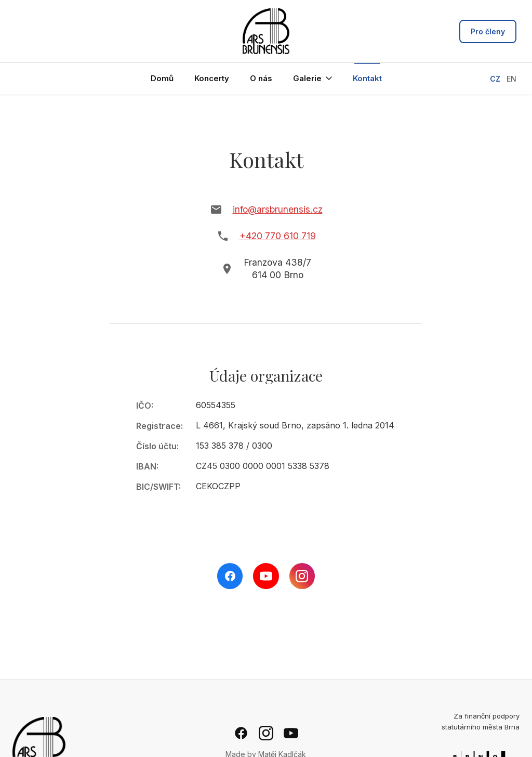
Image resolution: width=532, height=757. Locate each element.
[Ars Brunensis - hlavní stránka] (266, 31)
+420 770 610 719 (278, 236)
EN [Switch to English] (511, 79)
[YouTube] (266, 576)
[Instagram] (302, 576)
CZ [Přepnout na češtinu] (495, 79)
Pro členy (488, 31)
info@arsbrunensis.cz (278, 209)
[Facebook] (230, 576)
